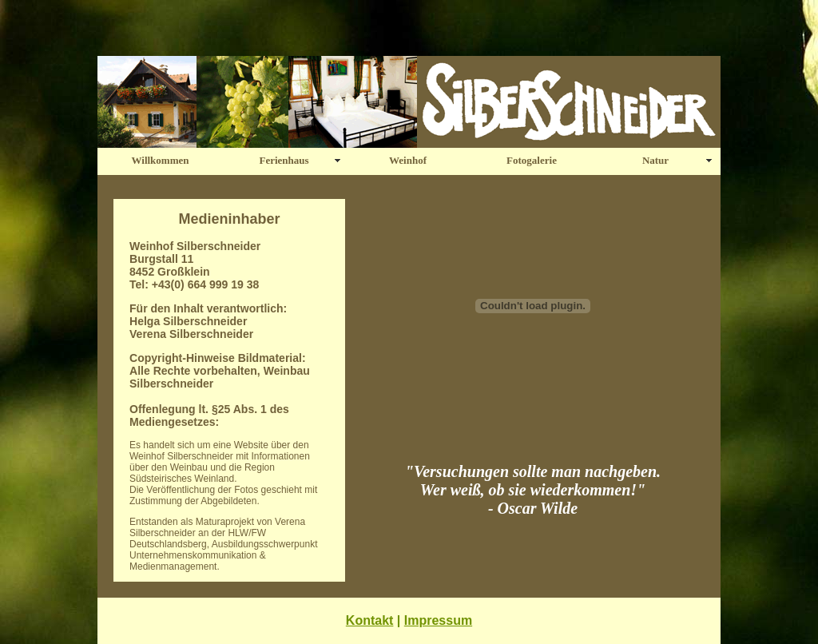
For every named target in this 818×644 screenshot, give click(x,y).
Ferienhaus (284, 160)
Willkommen (161, 160)
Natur (655, 160)
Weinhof (408, 160)
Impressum (438, 620)
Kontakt (370, 620)
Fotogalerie (532, 160)
